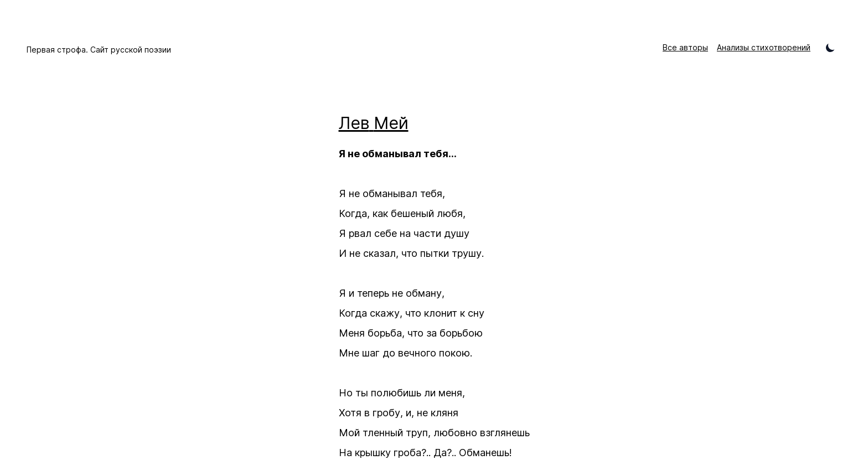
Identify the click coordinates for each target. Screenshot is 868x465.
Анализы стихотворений (764, 47)
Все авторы (685, 47)
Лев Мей (374, 123)
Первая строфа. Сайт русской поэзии (99, 50)
